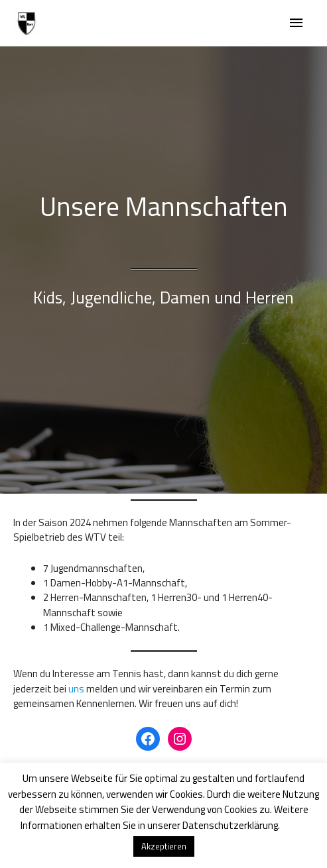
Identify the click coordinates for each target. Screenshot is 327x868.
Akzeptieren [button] (164, 846)
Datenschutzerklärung (230, 825)
